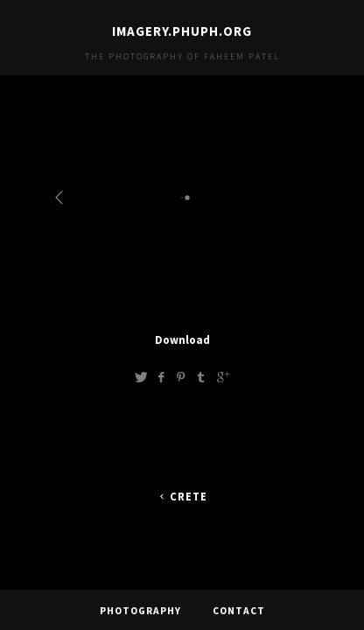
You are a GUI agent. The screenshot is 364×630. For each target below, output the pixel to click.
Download (182, 339)
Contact (239, 608)
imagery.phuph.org (182, 31)
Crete (182, 497)
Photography (140, 608)
